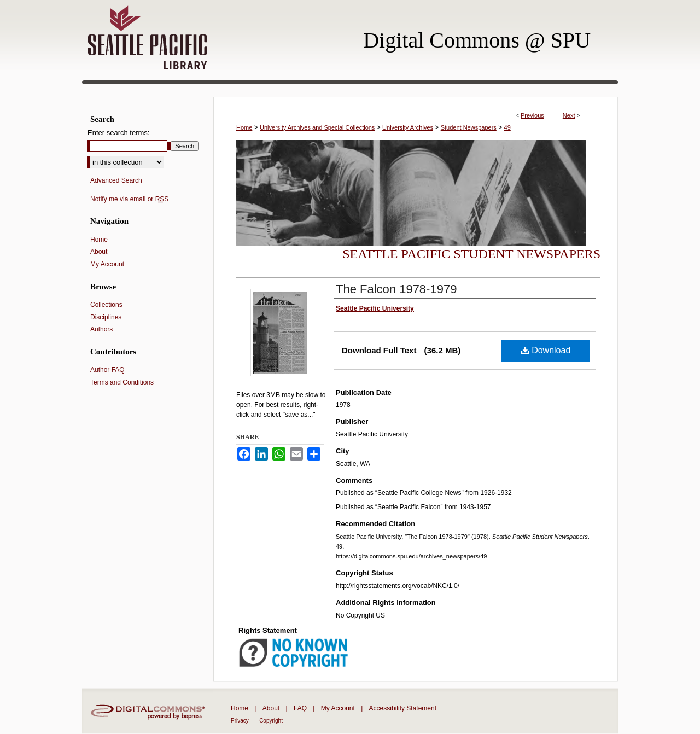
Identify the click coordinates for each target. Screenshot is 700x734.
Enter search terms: (118, 133)
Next (569, 115)
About (99, 252)
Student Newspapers (469, 127)
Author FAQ (107, 370)
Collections (106, 305)
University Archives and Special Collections (317, 127)
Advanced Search (116, 180)
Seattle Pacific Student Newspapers (471, 254)
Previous (532, 115)
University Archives (408, 127)
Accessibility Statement (403, 708)
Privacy (240, 721)
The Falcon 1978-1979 (396, 289)
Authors (101, 329)
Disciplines (106, 317)
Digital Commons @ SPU (477, 40)
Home (244, 127)
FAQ (300, 708)
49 (507, 127)
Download (546, 350)
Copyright (271, 721)
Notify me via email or (129, 199)
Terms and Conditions (122, 382)
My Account (107, 264)
